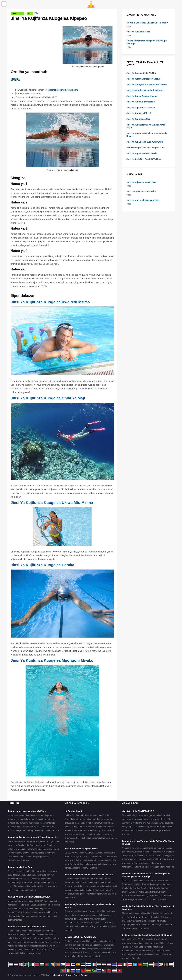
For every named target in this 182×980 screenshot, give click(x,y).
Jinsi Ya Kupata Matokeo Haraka (142, 153)
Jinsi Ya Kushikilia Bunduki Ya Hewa (144, 159)
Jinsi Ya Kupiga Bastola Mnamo (142, 96)
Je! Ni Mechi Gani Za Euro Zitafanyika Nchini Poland (147, 935)
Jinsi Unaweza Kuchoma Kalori (141, 191)
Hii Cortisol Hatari (73, 811)
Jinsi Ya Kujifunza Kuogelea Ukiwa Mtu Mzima (52, 503)
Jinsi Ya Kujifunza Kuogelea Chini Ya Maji (48, 398)
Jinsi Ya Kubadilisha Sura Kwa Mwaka (145, 142)
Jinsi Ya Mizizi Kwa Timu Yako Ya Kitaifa (27, 927)
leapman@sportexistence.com (63, 90)
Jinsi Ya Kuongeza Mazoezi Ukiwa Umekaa (147, 84)
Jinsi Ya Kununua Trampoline (141, 102)
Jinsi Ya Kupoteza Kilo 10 (139, 113)
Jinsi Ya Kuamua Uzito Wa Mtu (141, 73)
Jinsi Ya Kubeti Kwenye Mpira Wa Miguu (27, 811)
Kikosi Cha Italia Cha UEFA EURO (138, 811)
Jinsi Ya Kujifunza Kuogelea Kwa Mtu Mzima (50, 302)
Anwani (69, 975)
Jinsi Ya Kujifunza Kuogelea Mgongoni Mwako (52, 660)
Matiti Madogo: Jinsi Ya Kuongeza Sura (145, 148)
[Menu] (4, 4)
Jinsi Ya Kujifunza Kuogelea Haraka (43, 565)
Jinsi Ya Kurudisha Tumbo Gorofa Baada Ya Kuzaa (89, 875)
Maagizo (15, 79)
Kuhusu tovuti (58, 975)
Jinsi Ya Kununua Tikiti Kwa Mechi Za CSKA (29, 897)
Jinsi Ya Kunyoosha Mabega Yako (143, 200)
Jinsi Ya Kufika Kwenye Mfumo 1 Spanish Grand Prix (33, 837)
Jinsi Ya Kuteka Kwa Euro (20, 867)
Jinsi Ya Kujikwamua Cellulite (141, 108)
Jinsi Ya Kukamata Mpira (138, 32)
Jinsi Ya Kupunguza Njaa (138, 119)
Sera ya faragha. (81, 975)
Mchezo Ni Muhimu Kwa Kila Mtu (80, 937)
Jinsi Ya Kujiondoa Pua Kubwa (141, 182)
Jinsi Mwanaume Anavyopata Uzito (81, 849)
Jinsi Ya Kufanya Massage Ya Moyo (143, 79)
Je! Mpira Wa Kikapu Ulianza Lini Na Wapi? (147, 23)
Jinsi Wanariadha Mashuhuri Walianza (145, 90)
